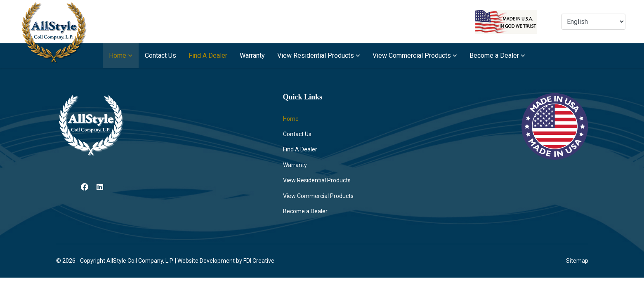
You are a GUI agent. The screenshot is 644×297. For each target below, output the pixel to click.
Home (118, 55)
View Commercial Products (412, 55)
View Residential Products (316, 55)
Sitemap (577, 261)
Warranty (252, 55)
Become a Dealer (494, 55)
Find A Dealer (208, 55)
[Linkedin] (100, 187)
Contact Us (160, 55)
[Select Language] (593, 22)
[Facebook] (85, 187)
